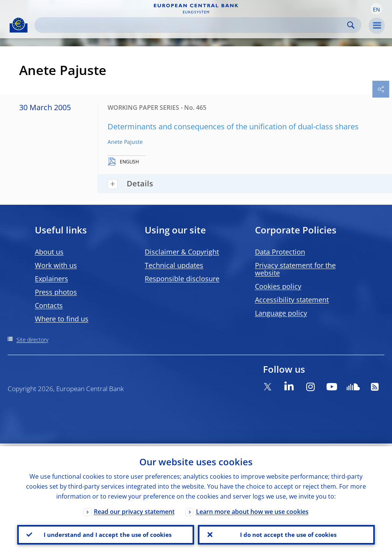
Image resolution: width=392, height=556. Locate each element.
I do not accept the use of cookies (286, 533)
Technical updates (174, 265)
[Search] (192, 25)
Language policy (281, 313)
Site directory (32, 340)
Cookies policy (278, 286)
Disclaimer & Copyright (182, 252)
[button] (376, 9)
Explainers (51, 279)
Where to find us (62, 319)
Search (351, 25)
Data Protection (280, 252)
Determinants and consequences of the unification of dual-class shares (233, 126)
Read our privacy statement (134, 509)
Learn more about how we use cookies (252, 509)
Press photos (56, 292)
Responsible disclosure (182, 279)
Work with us (56, 265)
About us (49, 252)
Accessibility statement (292, 300)
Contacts (49, 305)
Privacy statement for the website (295, 269)
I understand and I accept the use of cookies (106, 533)
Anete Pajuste (125, 142)
